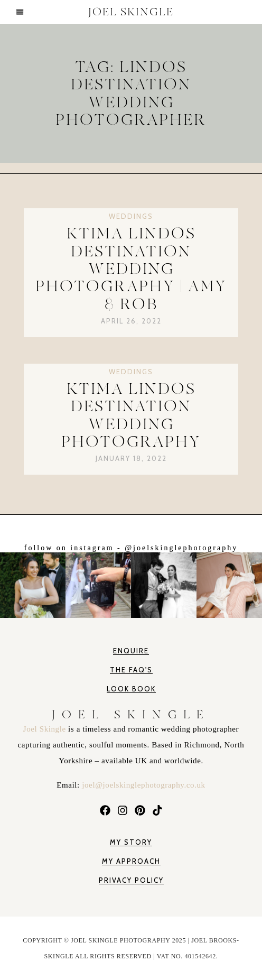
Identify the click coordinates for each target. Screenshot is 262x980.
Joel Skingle (46, 729)
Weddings (131, 216)
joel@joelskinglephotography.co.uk (143, 785)
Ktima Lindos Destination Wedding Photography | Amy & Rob (131, 269)
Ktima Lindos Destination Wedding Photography (131, 415)
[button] (20, 12)
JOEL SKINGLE (131, 12)
